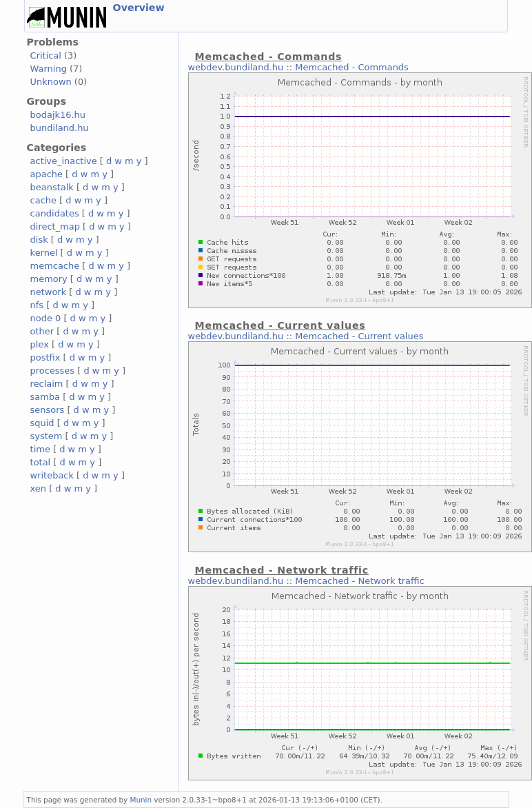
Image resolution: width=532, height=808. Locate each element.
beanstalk (52, 187)
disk (39, 240)
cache (43, 200)
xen (38, 488)
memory (49, 279)
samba (45, 397)
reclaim (47, 384)
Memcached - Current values (359, 336)
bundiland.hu (60, 128)
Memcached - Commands (352, 67)
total (41, 462)
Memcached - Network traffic (359, 581)
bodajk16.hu (58, 115)
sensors (48, 410)
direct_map (55, 226)
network (49, 292)
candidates (55, 213)
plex (40, 344)
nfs (37, 305)
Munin (141, 800)
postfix (45, 357)
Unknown (51, 82)
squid (42, 423)
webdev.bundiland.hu (236, 67)
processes (53, 371)
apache (47, 174)
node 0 (46, 318)
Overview (139, 8)
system (47, 436)
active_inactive (64, 161)
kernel (44, 253)
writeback (52, 475)
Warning (49, 69)
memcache (55, 266)
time (40, 449)
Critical (46, 55)
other (42, 331)
